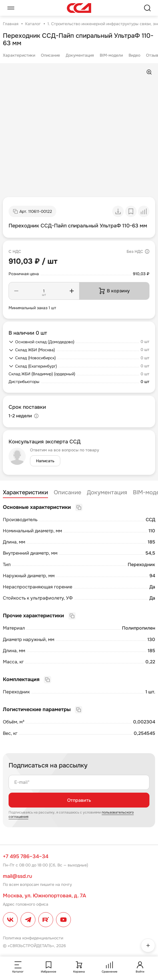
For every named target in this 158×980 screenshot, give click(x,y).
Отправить (79, 800)
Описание (50, 55)
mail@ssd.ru (17, 876)
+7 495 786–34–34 (26, 856)
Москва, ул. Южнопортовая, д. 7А (44, 896)
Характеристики (19, 55)
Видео (134, 55)
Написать (45, 461)
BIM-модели (111, 55)
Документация (80, 55)
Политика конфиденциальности (33, 938)
